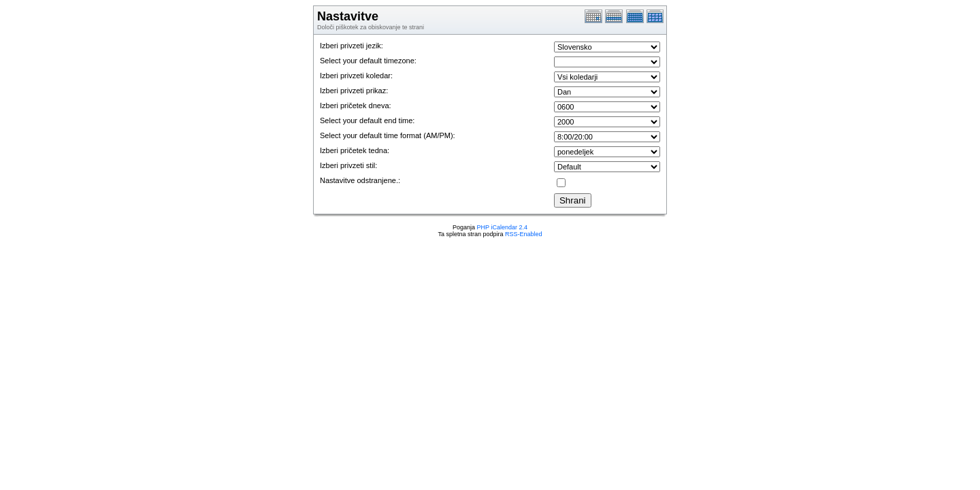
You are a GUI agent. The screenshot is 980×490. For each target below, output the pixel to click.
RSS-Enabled (524, 234)
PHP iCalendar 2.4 (502, 227)
